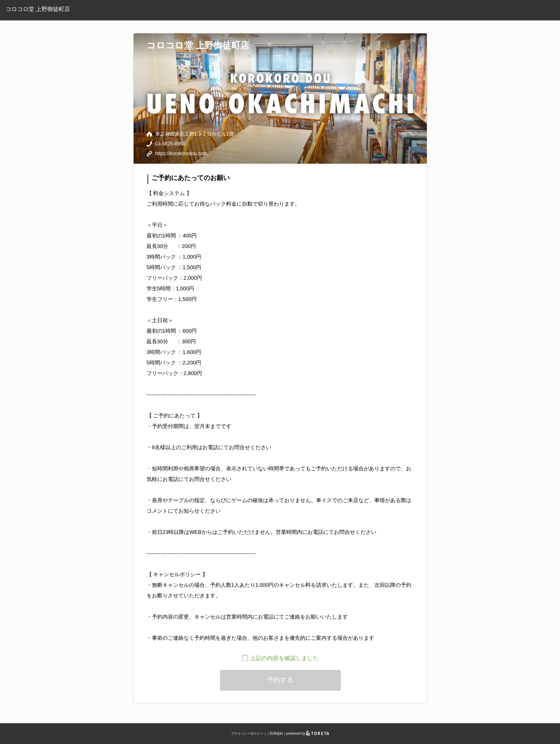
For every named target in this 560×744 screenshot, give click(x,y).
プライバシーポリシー (247, 734)
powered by (308, 733)
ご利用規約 (275, 734)
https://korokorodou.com (181, 154)
